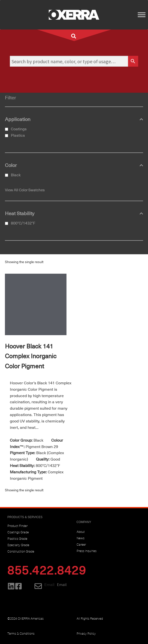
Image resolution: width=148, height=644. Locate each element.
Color (74, 165)
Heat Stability (74, 214)
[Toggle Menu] (142, 15)
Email (49, 585)
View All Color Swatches (25, 190)
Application (74, 120)
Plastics (18, 135)
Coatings (19, 129)
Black (16, 175)
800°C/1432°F (23, 223)
